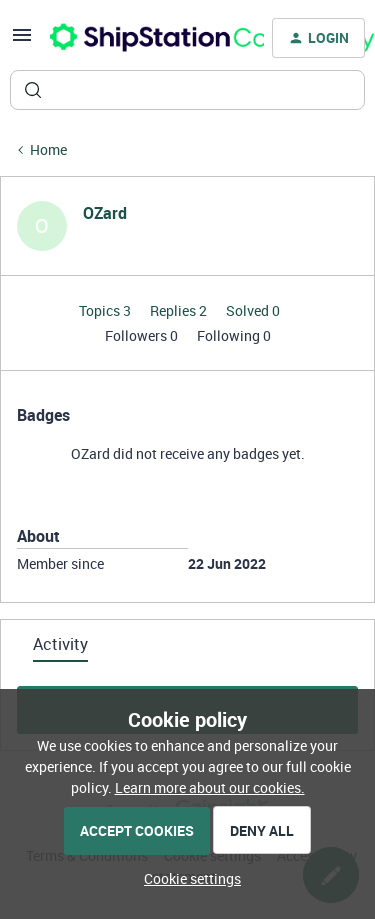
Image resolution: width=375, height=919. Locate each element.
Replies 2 (180, 310)
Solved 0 (253, 310)
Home (48, 149)
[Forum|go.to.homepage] (145, 38)
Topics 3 (106, 310)
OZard (105, 213)
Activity (60, 644)
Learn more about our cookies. (210, 787)
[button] (22, 41)
